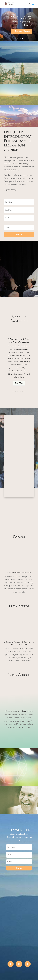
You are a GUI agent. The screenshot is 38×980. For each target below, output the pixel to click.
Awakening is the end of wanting (21, 17)
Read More (19, 383)
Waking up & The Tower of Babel (19, 341)
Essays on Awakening (15, 349)
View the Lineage (22, 31)
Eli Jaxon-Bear (14, 346)
